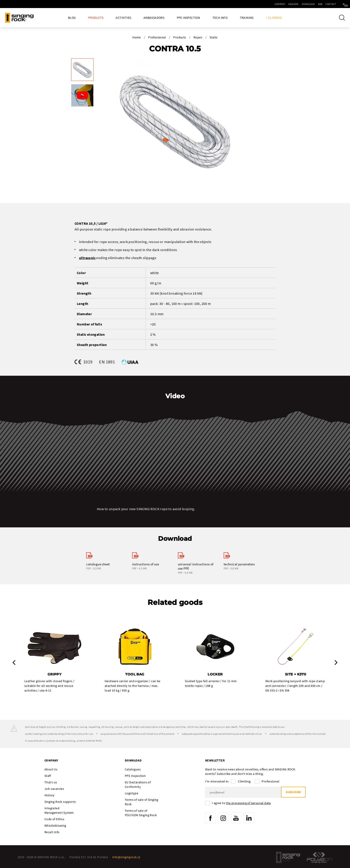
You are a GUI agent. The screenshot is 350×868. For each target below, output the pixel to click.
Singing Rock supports (60, 802)
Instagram (224, 819)
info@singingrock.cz (126, 858)
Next (336, 663)
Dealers (278, 4)
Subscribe (292, 793)
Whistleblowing (55, 826)
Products (96, 18)
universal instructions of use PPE (196, 566)
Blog (72, 18)
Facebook (211, 819)
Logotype (131, 794)
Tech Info (220, 18)
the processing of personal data (248, 803)
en (339, 4)
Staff (48, 776)
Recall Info (52, 832)
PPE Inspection (189, 18)
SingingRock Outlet (288, 858)
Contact (316, 4)
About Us (51, 770)
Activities (123, 18)
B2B (305, 4)
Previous (14, 663)
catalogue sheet (98, 564)
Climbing (244, 782)
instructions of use (146, 564)
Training (247, 18)
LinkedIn (251, 819)
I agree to (241, 803)
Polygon (320, 858)
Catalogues (133, 770)
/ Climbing (274, 18)
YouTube (238, 819)
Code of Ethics (54, 820)
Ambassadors (154, 18)
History (50, 796)
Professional (157, 37)
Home (137, 37)
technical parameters (239, 564)
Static (214, 37)
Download (293, 4)
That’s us (51, 783)
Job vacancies (54, 789)
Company (265, 4)
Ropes (198, 37)
